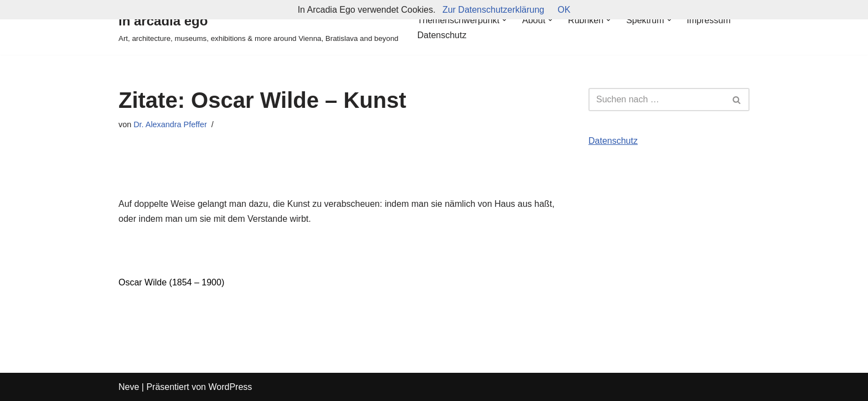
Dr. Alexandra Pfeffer (170, 124)
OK (564, 10)
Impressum (709, 20)
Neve (129, 387)
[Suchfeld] (657, 100)
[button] (504, 20)
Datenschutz (442, 35)
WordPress (230, 387)
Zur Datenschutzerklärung (493, 10)
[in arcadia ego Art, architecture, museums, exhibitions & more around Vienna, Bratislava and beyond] (259, 27)
